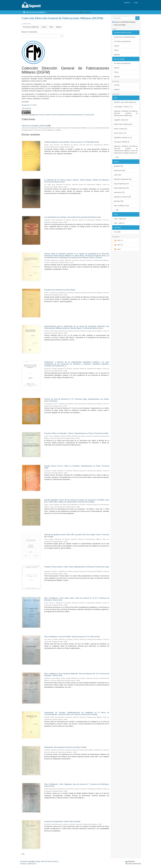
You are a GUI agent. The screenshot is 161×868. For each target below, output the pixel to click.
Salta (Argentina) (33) (121, 188)
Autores (44, 27)
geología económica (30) (122, 197)
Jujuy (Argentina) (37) (121, 184)
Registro (117, 89)
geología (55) (118, 166)
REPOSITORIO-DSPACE (50, 861)
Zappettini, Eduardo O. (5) (123, 137)
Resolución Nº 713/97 (29, 105)
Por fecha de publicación (31, 27)
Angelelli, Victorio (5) (121, 120)
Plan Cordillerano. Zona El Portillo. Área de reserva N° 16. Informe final (72, 637)
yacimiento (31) (119, 192)
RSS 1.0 (118, 240)
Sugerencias (32, 864)
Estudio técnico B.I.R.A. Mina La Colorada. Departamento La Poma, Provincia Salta (77, 467)
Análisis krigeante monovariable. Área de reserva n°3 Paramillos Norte (72, 142)
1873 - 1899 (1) (119, 223)
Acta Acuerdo (26, 108)
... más (116, 157)
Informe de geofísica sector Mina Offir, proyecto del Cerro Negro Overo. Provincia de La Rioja (77, 536)
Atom (117, 249)
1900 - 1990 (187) (120, 219)
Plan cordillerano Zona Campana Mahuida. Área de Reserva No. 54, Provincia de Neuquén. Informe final (77, 675)
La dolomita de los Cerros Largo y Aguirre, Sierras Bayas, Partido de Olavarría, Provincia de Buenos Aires (77, 181)
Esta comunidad (119, 25)
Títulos (51, 27)
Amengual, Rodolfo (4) (122, 142)
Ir (62, 36)
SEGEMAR (24, 861)
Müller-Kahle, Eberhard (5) (123, 124)
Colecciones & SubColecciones (125, 37)
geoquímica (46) (119, 170)
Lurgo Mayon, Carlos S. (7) (123, 107)
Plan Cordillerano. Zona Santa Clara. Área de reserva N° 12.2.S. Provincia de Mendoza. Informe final (77, 599)
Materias (59, 27)
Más (23, 854)
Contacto (23, 864)
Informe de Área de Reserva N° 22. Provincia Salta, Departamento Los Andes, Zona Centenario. (77, 400)
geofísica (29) (119, 201)
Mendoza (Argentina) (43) (123, 179)
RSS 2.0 (118, 245)
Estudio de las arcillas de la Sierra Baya (60, 290)
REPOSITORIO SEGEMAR (35, 12)
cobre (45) (117, 175)
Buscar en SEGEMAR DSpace (124, 22)
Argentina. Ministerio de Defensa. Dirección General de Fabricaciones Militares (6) (126, 113)
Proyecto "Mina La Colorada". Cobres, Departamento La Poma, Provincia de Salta (76, 433)
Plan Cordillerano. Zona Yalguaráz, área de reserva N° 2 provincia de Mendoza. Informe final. (77, 785)
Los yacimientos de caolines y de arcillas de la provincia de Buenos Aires (73, 217)
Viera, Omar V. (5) (120, 133)
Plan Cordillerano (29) (121, 206)
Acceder (117, 85)
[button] (127, 3)
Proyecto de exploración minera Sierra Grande (62, 821)
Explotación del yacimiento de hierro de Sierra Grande (65, 747)
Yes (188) (117, 232)
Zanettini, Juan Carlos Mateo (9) (125, 102)
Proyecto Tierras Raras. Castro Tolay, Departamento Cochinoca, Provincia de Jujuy (77, 567)
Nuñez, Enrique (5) (120, 129)
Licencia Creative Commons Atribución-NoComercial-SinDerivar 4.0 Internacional (66, 115)
